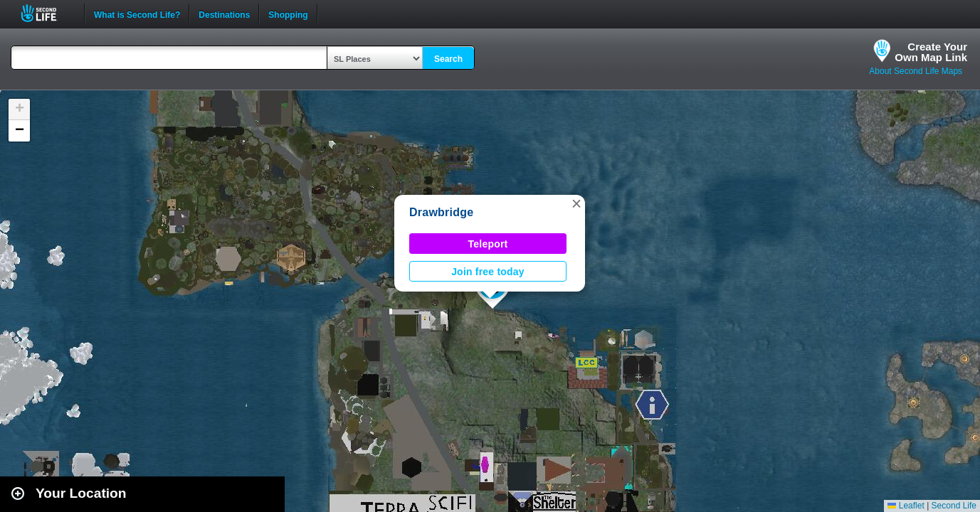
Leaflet (906, 506)
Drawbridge (441, 212)
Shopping (288, 14)
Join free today (488, 272)
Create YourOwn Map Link (931, 52)
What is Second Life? (137, 14)
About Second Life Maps (916, 71)
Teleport (488, 244)
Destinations (224, 14)
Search (448, 59)
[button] (576, 203)
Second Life (47, 13)
